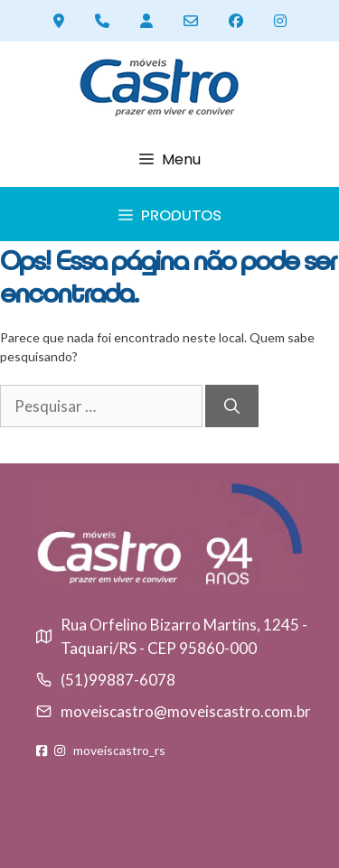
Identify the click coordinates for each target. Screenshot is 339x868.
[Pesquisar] (232, 406)
